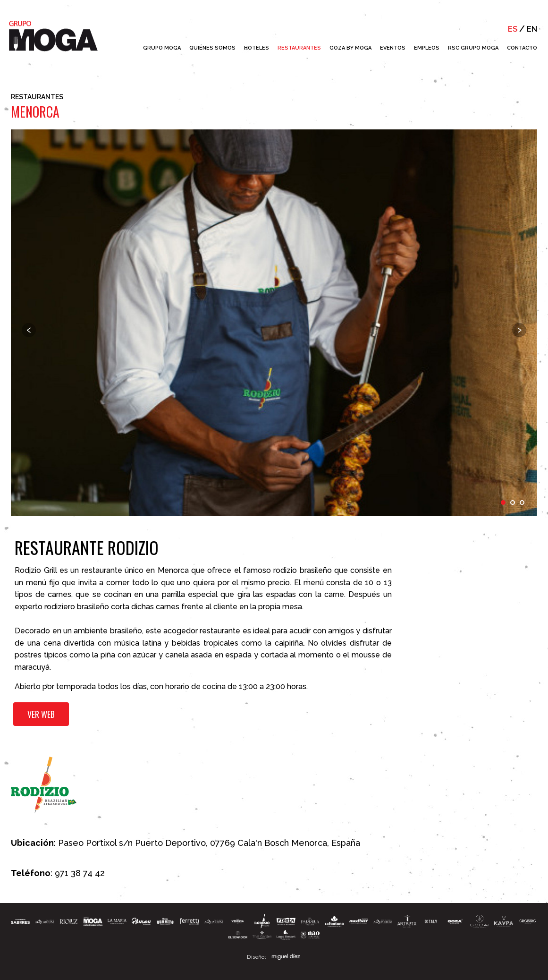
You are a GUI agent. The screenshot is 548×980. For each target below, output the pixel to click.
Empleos (427, 48)
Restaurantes (299, 48)
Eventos (393, 48)
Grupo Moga (162, 48)
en (531, 29)
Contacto (522, 48)
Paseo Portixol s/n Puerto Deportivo (132, 839)
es (511, 29)
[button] (165, 918)
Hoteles (257, 48)
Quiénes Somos (212, 48)
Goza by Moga (350, 48)
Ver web (42, 716)
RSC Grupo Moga (473, 48)
